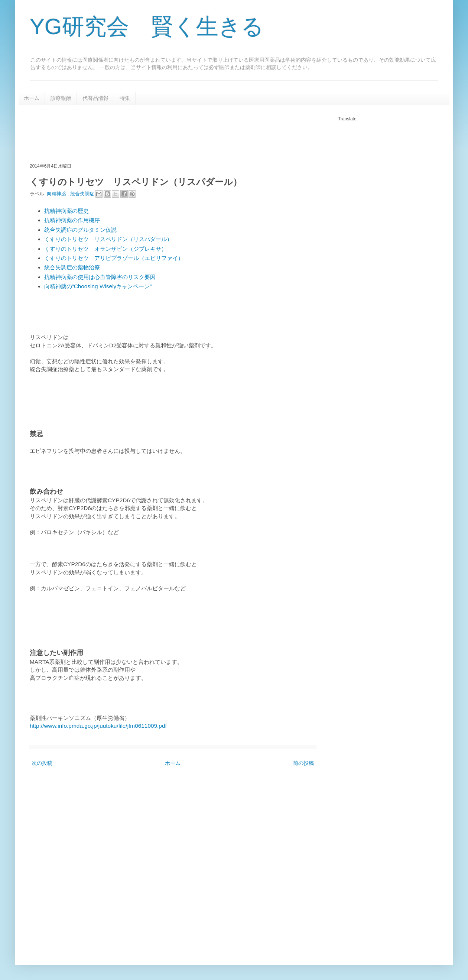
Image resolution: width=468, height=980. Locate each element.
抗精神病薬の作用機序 (72, 220)
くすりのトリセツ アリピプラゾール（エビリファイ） (114, 258)
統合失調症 (83, 194)
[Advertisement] (165, 133)
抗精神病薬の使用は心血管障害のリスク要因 (100, 277)
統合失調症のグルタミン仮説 (80, 230)
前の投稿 (303, 763)
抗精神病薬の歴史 (66, 211)
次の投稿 (42, 763)
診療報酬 (61, 98)
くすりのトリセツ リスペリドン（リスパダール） (108, 239)
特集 (125, 98)
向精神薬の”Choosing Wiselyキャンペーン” (98, 286)
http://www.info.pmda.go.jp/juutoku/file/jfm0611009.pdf (98, 726)
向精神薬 (57, 194)
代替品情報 (95, 98)
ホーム (32, 98)
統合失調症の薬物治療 (72, 267)
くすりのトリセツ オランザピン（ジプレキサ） (105, 249)
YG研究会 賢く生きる (147, 27)
